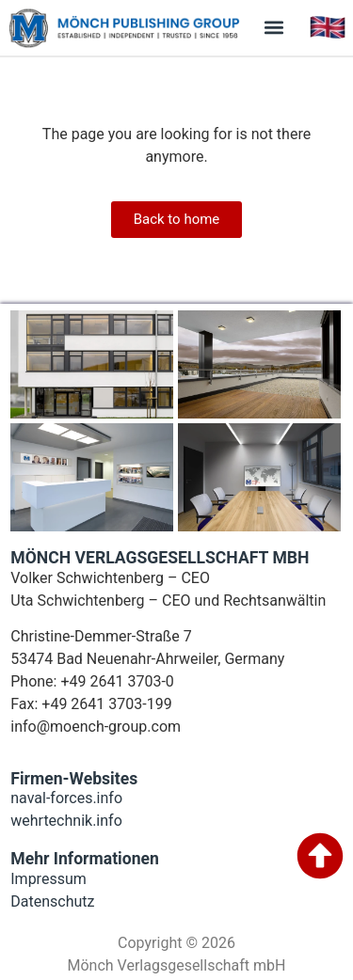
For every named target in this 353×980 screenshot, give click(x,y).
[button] (274, 28)
